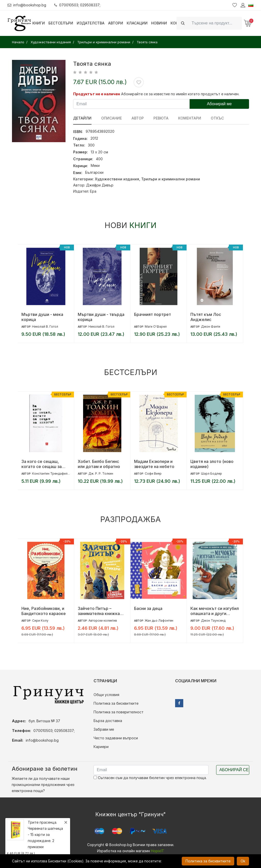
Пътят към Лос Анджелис (206, 317)
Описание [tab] (112, 118)
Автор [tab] (138, 118)
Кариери (101, 747)
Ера (93, 191)
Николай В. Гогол (45, 326)
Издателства (91, 23)
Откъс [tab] (217, 118)
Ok (243, 861)
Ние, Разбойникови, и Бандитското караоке (44, 611)
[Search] (215, 23)
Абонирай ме (219, 104)
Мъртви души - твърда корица (101, 317)
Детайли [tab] (82, 118)
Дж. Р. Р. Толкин (101, 473)
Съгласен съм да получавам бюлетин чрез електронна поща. (150, 778)
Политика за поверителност (119, 712)
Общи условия (106, 695)
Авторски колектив (103, 620)
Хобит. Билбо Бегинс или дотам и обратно (99, 464)
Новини (159, 23)
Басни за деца (148, 608)
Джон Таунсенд (213, 620)
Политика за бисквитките (116, 703)
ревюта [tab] (161, 118)
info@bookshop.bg (27, 5)
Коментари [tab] (190, 118)
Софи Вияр (153, 473)
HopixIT (158, 851)
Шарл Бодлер (212, 473)
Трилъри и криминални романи (171, 179)
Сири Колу (40, 620)
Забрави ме (104, 729)
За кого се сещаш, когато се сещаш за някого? (42, 464)
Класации (137, 23)
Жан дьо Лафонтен (159, 620)
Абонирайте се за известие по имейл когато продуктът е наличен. (180, 94)
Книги (39, 23)
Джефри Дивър (100, 185)
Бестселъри (61, 23)
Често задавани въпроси (116, 738)
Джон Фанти (211, 326)
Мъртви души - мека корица (42, 317)
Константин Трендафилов (52, 473)
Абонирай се (234, 770)
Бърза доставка (108, 721)
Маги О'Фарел (156, 326)
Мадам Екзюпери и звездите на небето (154, 464)
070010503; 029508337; (77, 5)
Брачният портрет (153, 314)
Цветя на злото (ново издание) (212, 464)
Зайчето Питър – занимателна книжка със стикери (99, 611)
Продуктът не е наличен (97, 94)
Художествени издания (117, 179)
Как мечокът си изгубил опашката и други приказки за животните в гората (215, 611)
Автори (116, 23)
